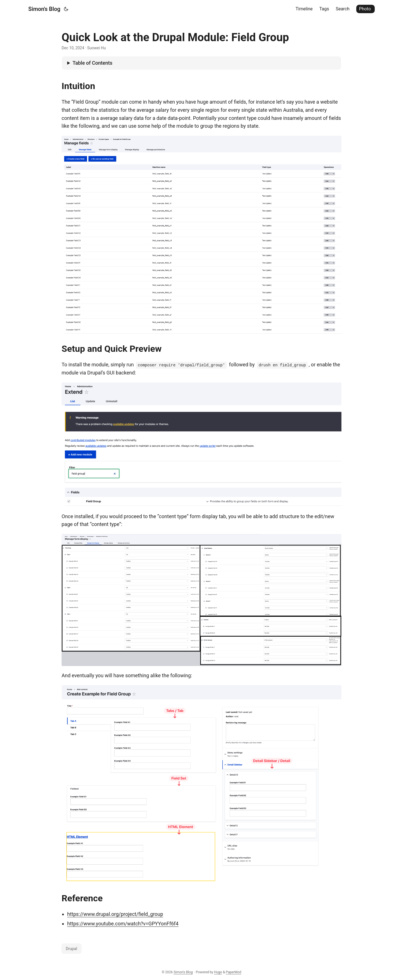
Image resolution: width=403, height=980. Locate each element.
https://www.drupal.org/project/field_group (115, 914)
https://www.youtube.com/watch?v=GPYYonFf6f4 (123, 924)
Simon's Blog (44, 9)
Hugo (218, 972)
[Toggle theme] (66, 9)
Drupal (72, 949)
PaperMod (234, 972)
